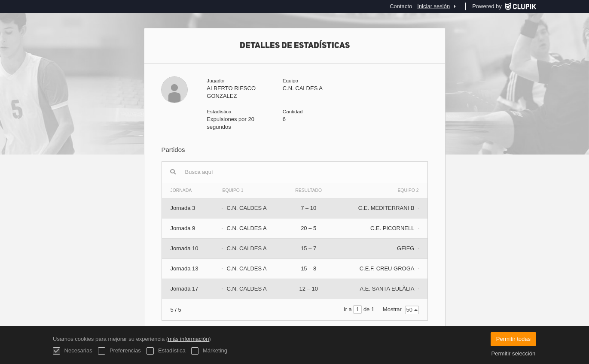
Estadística (166, 351)
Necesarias (73, 351)
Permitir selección (514, 353)
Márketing (209, 351)
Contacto (401, 6)
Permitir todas (513, 339)
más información (188, 339)
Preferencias (119, 351)
